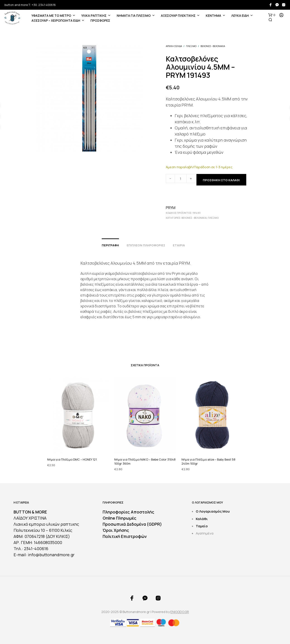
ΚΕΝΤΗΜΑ (213, 15)
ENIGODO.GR (180, 612)
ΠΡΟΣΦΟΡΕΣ (100, 20)
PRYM (171, 208)
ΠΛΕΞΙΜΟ (191, 46)
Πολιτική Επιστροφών (125, 536)
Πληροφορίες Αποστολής (128, 512)
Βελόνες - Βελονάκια (213, 46)
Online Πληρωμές (120, 518)
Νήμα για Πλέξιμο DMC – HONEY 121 (72, 459)
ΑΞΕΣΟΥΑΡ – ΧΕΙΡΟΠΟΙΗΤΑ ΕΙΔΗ (56, 20)
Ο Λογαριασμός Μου (213, 511)
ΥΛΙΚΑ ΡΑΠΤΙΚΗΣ (94, 15)
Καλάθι (202, 519)
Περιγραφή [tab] (110, 245)
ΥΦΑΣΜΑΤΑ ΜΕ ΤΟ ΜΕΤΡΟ (51, 15)
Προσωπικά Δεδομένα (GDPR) (132, 524)
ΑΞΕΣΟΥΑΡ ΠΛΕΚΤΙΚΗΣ (178, 15)
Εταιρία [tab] (179, 245)
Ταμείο (202, 526)
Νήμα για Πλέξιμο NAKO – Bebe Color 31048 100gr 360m (145, 458)
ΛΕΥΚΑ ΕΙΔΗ (240, 15)
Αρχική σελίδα (174, 46)
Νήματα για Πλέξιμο (134, 15)
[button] (272, 15)
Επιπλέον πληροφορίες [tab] (146, 245)
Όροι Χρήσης (116, 530)
